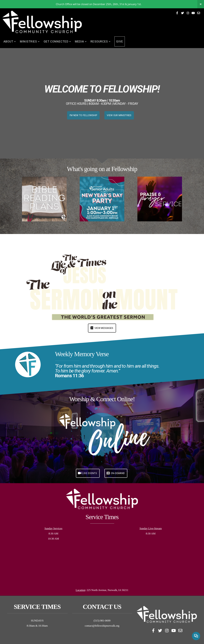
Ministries (30, 41)
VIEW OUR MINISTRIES (119, 115)
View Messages (102, 328)
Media (81, 41)
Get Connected (57, 41)
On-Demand (115, 473)
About (10, 41)
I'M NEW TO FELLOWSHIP (83, 115)
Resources (101, 41)
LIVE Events (87, 473)
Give (120, 41)
